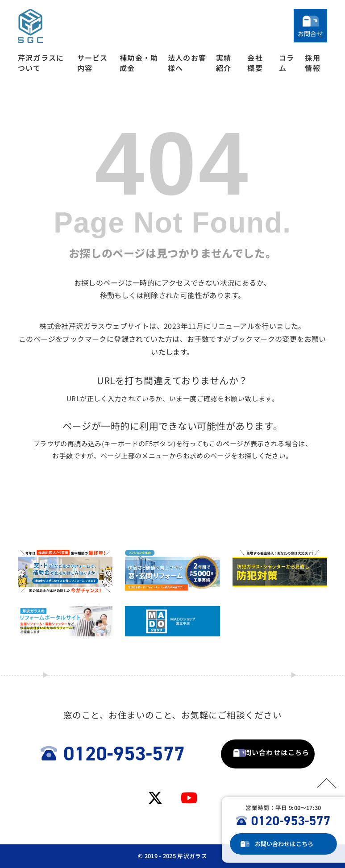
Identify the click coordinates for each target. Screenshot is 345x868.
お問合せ (310, 33)
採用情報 (312, 63)
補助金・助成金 (139, 63)
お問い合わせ (290, 844)
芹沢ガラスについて (41, 63)
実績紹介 (224, 63)
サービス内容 (93, 63)
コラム (287, 63)
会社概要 (255, 63)
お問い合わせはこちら (239, 753)
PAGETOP (323, 781)
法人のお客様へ (187, 63)
